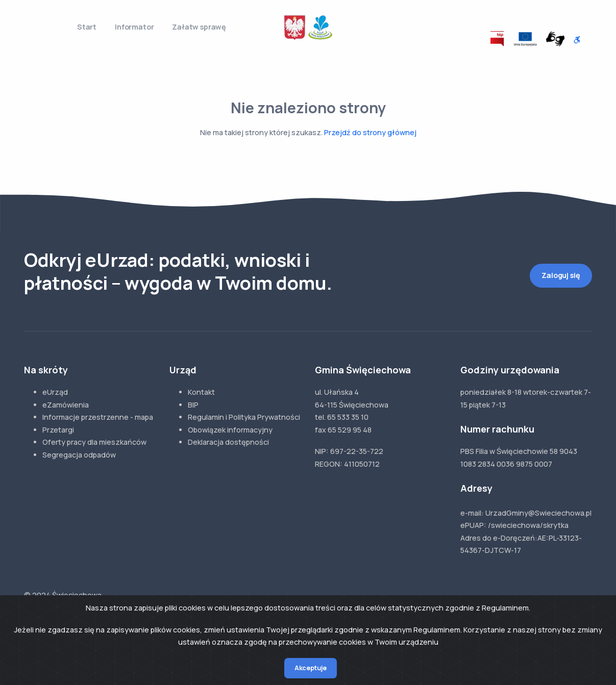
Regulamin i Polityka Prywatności (244, 417)
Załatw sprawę (199, 27)
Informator (134, 27)
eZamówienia (66, 405)
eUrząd (55, 392)
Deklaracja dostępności (228, 442)
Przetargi (58, 430)
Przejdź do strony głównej (370, 132)
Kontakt (201, 392)
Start (87, 27)
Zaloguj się (561, 275)
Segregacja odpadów (79, 455)
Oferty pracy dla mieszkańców (94, 442)
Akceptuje (311, 668)
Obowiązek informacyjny (230, 430)
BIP (193, 405)
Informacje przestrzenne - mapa (98, 417)
